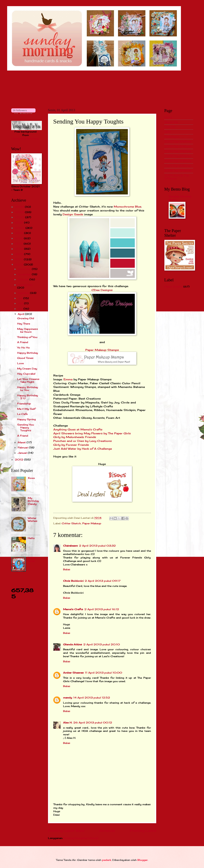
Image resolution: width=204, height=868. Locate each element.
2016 (20, 249)
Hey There (24, 324)
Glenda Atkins (73, 644)
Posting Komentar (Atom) (81, 838)
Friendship (24, 404)
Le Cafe (22, 414)
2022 (20, 217)
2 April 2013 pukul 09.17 (103, 581)
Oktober (24, 279)
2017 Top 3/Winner (178, 166)
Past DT (170, 127)
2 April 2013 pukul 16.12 (102, 609)
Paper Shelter (173, 287)
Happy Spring (26, 419)
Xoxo (31, 478)
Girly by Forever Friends (71, 445)
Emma (68, 379)
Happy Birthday (28, 353)
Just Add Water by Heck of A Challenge (83, 449)
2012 (20, 460)
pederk (107, 860)
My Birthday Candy (33, 501)
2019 (20, 233)
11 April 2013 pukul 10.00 (104, 673)
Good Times (25, 358)
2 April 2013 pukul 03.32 (97, 546)
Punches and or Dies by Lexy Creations (82, 441)
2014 (19, 259)
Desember (25, 269)
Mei (21, 309)
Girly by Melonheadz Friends (75, 437)
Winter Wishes (33, 519)
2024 (20, 207)
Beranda (107, 831)
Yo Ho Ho (23, 348)
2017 (19, 244)
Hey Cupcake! (26, 374)
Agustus (24, 293)
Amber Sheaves (73, 673)
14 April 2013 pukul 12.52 (92, 698)
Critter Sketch (71, 523)
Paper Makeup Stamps (102, 350)
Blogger (143, 860)
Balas (67, 569)
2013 (19, 264)
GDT (167, 132)
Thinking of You (27, 337)
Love (20, 363)
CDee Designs (102, 290)
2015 (20, 254)
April (21, 314)
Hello (31, 538)
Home (168, 117)
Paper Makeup (92, 523)
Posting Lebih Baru (66, 831)
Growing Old (26, 318)
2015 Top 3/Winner (178, 156)
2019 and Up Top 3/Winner (177, 177)
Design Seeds (73, 214)
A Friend (23, 342)
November (25, 274)
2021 (20, 223)
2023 (20, 212)
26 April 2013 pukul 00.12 (93, 723)
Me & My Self (26, 409)
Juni (21, 303)
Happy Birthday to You (28, 389)
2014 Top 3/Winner (178, 151)
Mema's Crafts (73, 609)
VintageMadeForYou (25, 139)
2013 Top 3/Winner (178, 146)
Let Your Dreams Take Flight (28, 380)
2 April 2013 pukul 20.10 (102, 644)
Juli (21, 298)
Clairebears (70, 546)
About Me (171, 122)
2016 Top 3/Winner (178, 161)
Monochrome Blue (128, 207)
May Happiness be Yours (28, 330)
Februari (23, 447)
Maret (22, 442)
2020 (20, 228)
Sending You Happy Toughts (26, 428)
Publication (172, 137)
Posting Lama (143, 831)
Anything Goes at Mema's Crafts (78, 430)
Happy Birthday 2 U (28, 397)
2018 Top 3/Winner (178, 170)
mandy (68, 698)
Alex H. (68, 723)
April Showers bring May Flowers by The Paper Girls (92, 433)
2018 (19, 238)
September (25, 285)
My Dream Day (27, 369)
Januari (23, 453)
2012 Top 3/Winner (178, 141)
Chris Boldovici (73, 581)
